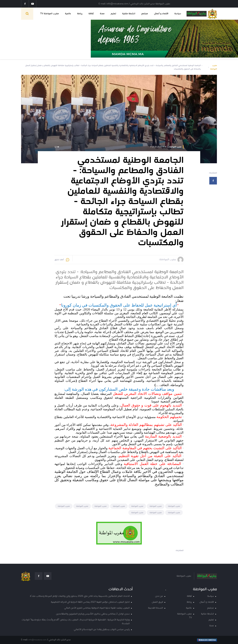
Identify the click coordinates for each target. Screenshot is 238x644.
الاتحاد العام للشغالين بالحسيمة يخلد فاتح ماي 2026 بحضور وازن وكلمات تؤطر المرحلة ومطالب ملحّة (80, 596)
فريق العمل (157, 602)
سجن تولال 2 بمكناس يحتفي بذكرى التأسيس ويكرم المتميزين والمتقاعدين (93, 614)
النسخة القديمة (156, 608)
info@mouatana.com (37, 640)
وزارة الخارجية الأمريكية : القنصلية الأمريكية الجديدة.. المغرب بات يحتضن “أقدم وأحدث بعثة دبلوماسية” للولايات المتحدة (76, 622)
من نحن (159, 596)
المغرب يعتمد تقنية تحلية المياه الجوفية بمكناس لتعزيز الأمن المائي (97, 608)
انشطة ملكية (129, 14)
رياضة (80, 14)
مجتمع (145, 14)
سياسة (178, 14)
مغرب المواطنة (213, 67)
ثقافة (91, 14)
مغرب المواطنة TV (50, 14)
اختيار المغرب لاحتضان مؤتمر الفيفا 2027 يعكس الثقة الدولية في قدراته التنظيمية (90, 602)
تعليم (113, 14)
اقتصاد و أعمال (161, 14)
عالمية (68, 14)
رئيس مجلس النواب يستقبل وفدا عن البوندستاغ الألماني (102, 630)
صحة (102, 14)
